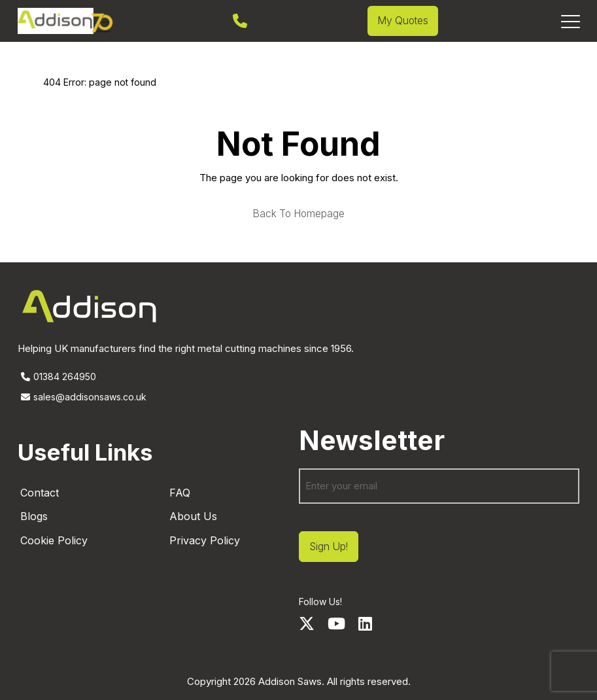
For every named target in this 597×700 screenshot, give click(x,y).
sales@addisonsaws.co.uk (82, 397)
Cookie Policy (54, 540)
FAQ (180, 493)
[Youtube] (336, 624)
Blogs (34, 516)
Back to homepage (298, 214)
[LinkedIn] (365, 624)
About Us (193, 516)
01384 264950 (57, 376)
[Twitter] (307, 624)
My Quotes (403, 21)
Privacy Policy (205, 540)
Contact (40, 493)
